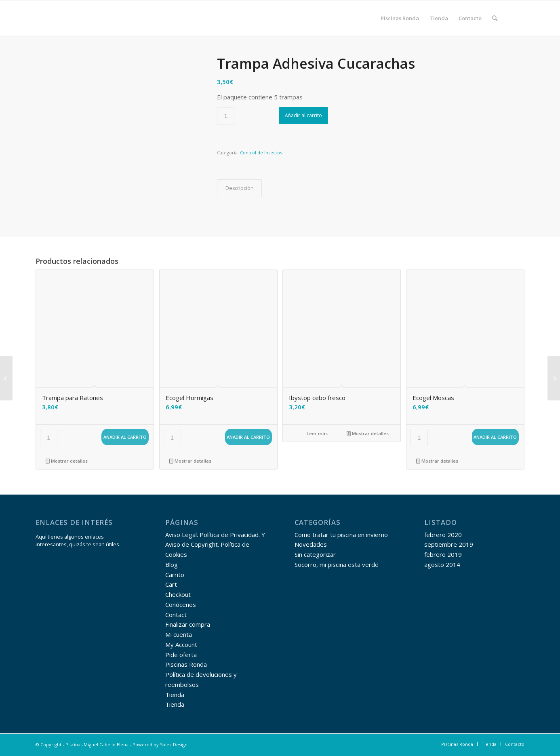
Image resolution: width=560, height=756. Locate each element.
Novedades (311, 544)
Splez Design (174, 744)
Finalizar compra (188, 624)
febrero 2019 (443, 554)
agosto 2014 (442, 564)
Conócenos (181, 604)
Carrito (175, 575)
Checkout (178, 594)
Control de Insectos (261, 153)
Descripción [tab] (240, 188)
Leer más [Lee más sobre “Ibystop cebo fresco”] (314, 433)
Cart (171, 584)
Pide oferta (181, 655)
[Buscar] (495, 18)
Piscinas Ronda (186, 664)
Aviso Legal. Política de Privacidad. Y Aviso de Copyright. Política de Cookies (215, 545)
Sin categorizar (315, 554)
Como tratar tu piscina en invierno (341, 535)
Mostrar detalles (67, 461)
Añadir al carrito (303, 115)
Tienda (175, 695)
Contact (176, 615)
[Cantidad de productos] (226, 116)
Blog (172, 564)
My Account (181, 644)
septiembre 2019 (449, 544)
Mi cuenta (179, 634)
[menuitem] (400, 18)
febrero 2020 (443, 535)
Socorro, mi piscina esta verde (337, 564)
